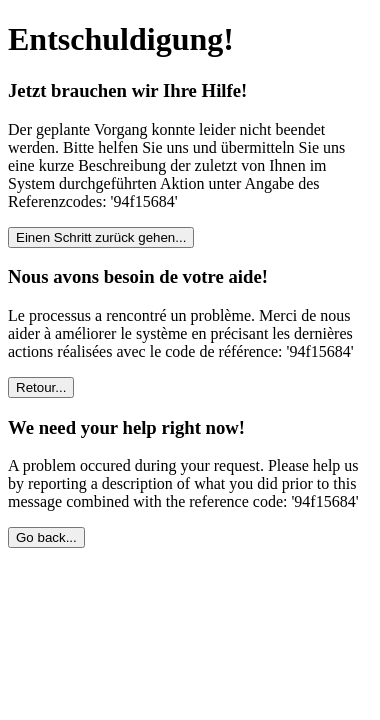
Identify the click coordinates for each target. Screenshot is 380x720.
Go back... (46, 537)
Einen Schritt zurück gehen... (101, 237)
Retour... (41, 387)
